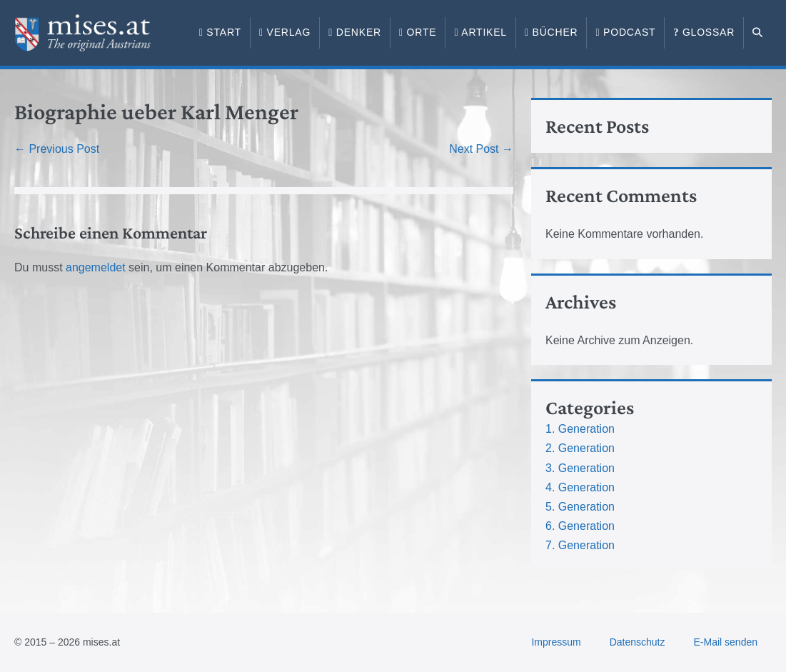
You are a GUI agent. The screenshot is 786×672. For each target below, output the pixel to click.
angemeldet (96, 267)
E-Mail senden (726, 642)
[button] (758, 33)
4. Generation (580, 487)
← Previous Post (57, 149)
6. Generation (580, 526)
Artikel (480, 32)
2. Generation (580, 448)
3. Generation (580, 468)
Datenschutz (638, 642)
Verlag (285, 32)
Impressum (556, 642)
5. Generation (580, 507)
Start (220, 32)
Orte (418, 32)
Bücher (551, 32)
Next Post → (481, 149)
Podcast (625, 32)
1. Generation (580, 429)
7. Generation (580, 545)
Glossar (704, 32)
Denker (355, 32)
